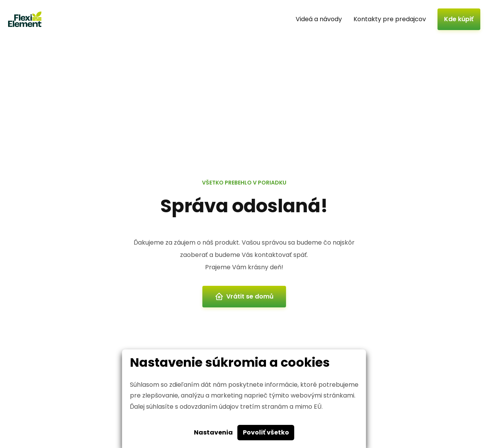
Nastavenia (213, 432)
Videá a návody (319, 19)
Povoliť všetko (266, 432)
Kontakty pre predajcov (390, 19)
